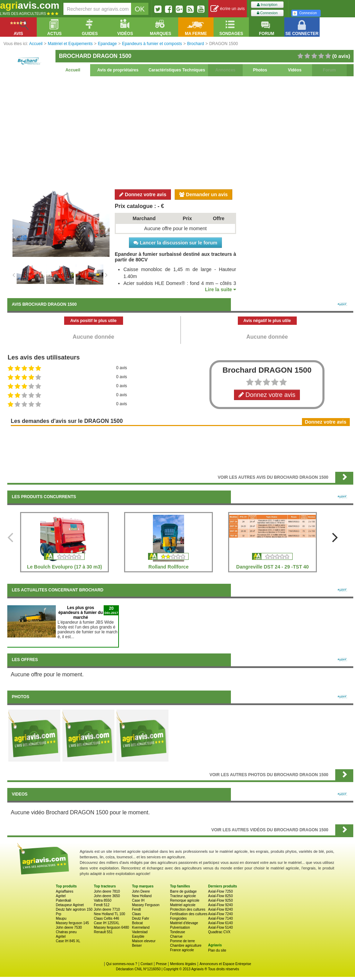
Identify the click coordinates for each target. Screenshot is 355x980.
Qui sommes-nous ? (122, 964)
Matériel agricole (183, 905)
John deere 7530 (69, 927)
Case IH (138, 900)
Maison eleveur (144, 941)
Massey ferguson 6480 (111, 927)
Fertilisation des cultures (189, 914)
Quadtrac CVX (219, 932)
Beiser (137, 946)
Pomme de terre (182, 941)
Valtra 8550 (103, 900)
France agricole (182, 950)
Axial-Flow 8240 (220, 909)
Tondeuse (177, 932)
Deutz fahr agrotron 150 (74, 909)
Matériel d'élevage (184, 923)
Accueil (73, 70)
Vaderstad (140, 932)
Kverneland (141, 927)
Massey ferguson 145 (72, 923)
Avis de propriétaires (118, 70)
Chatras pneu (66, 932)
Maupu (61, 918)
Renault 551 (103, 932)
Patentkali (63, 900)
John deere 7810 (107, 891)
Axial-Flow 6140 (220, 923)
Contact (146, 964)
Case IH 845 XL (68, 941)
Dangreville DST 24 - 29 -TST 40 (272, 567)
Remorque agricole (185, 900)
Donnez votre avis (143, 194)
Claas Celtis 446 (107, 918)
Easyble (138, 936)
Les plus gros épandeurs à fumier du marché (81, 613)
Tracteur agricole (183, 896)
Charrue (176, 936)
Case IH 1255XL (107, 923)
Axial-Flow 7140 (220, 918)
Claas (137, 914)
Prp (59, 914)
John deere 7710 (107, 909)
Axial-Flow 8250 (220, 896)
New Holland (142, 896)
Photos (260, 70)
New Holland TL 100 (110, 914)
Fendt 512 (102, 905)
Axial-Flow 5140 (220, 927)
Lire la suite (220, 289)
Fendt (137, 909)
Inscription (267, 5)
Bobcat (137, 923)
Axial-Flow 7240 (220, 914)
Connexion (267, 13)
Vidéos (295, 70)
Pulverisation (180, 927)
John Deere (141, 891)
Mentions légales (183, 964)
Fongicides (178, 918)
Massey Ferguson (146, 905)
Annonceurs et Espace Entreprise (225, 964)
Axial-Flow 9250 (220, 900)
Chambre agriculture (186, 946)
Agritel (61, 896)
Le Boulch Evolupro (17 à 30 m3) (64, 567)
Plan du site (217, 950)
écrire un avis (228, 9)
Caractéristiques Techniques (177, 70)
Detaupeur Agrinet (70, 905)
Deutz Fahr (141, 918)
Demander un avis (204, 194)
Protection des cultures (188, 909)
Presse (161, 964)
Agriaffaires (64, 891)
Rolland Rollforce (168, 567)
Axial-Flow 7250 (220, 891)
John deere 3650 (107, 896)
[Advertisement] (180, 132)
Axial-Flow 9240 (220, 905)
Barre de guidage (183, 891)
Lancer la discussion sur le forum (175, 243)
